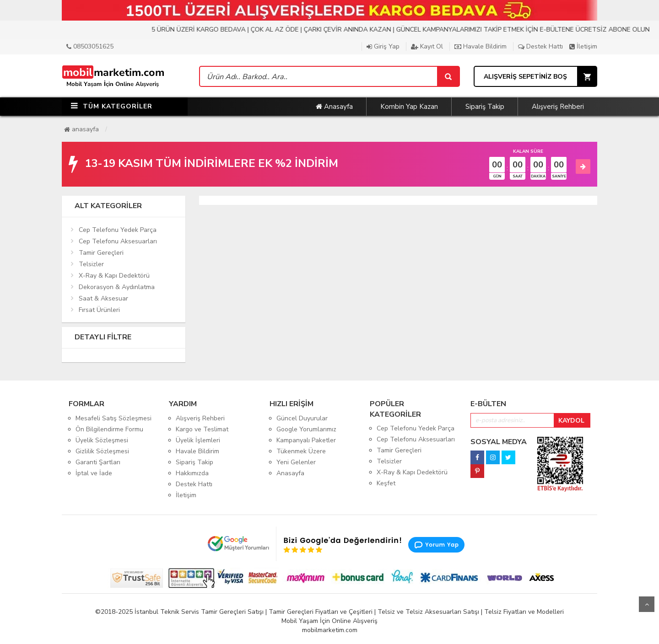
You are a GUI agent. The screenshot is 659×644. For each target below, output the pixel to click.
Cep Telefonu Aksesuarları (118, 241)
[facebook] (477, 455)
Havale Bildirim (481, 46)
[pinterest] (477, 469)
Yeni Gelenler (296, 462)
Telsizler (91, 264)
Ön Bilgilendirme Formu (109, 429)
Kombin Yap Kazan (409, 107)
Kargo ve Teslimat (202, 429)
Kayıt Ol (427, 46)
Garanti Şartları (98, 462)
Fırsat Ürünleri (99, 310)
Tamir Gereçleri (101, 253)
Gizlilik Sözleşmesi (102, 451)
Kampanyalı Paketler (306, 440)
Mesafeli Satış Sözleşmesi (113, 418)
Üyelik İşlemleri (198, 440)
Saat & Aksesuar (103, 298)
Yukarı (647, 604)
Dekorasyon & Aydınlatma (117, 287)
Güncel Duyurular (302, 418)
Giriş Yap (383, 46)
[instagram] (493, 455)
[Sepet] (448, 76)
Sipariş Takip (485, 107)
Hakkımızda (192, 473)
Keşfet (386, 483)
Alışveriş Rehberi (558, 107)
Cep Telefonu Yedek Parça (118, 230)
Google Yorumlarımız (306, 429)
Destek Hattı (540, 46)
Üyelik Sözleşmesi (102, 440)
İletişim (583, 46)
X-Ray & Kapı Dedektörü (114, 276)
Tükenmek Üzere (301, 451)
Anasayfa (334, 107)
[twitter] (508, 455)
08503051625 (90, 46)
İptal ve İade (94, 473)
